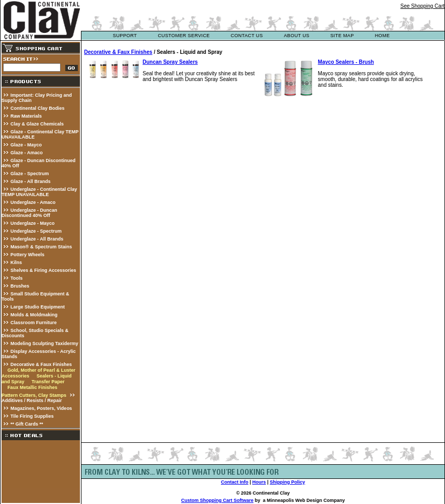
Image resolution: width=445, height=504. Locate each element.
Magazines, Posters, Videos (41, 408)
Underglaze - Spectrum (36, 231)
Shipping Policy (288, 482)
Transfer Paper (48, 382)
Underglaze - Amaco (33, 202)
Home (383, 36)
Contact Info (235, 482)
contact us (247, 36)
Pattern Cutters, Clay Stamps (34, 395)
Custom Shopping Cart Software (218, 500)
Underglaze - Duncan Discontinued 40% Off (30, 213)
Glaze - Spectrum (30, 174)
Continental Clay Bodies (38, 108)
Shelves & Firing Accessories (43, 270)
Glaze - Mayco (26, 145)
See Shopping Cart (422, 6)
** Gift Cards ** (27, 424)
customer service (184, 36)
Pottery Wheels (27, 255)
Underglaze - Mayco (33, 223)
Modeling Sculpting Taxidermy (44, 343)
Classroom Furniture (34, 323)
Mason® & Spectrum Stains (41, 247)
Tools (16, 278)
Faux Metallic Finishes (32, 387)
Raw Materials (26, 116)
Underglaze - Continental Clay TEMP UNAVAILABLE (39, 192)
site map (342, 36)
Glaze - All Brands (31, 181)
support (125, 36)
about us (296, 36)
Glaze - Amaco (27, 153)
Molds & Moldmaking (34, 315)
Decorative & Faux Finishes (41, 364)
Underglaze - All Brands (37, 239)
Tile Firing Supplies (32, 416)
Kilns (16, 262)
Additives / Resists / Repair (32, 400)
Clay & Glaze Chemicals (37, 124)
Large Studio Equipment (38, 307)
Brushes (20, 286)
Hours (259, 482)
